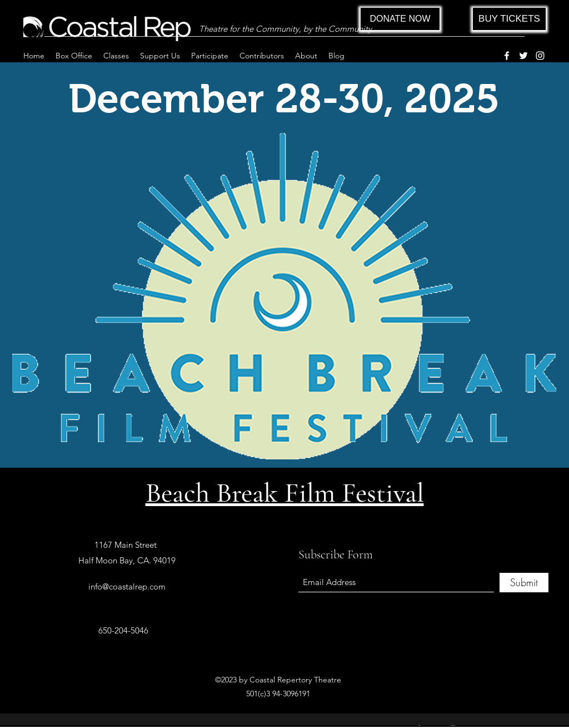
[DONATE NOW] (400, 19)
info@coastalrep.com (127, 586)
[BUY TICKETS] (509, 19)
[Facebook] (507, 56)
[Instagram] (540, 56)
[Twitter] (523, 56)
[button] (74, 56)
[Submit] (524, 583)
